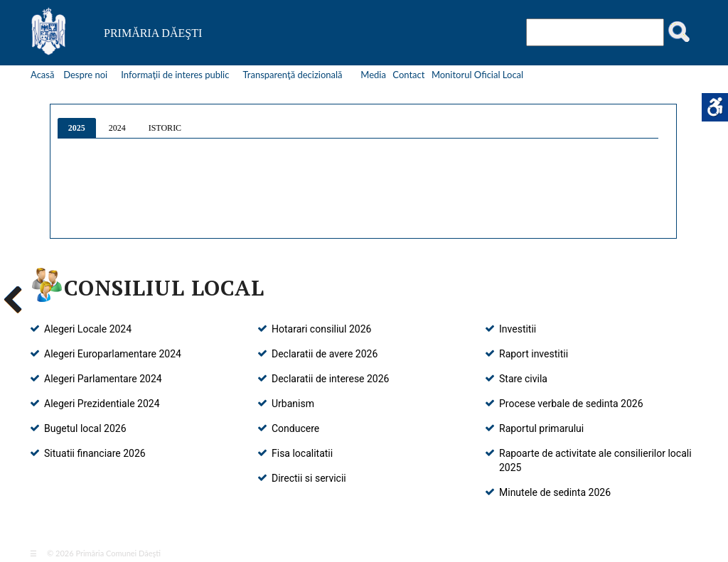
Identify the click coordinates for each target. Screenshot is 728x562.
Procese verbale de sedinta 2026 (571, 404)
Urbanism (293, 404)
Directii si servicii (309, 478)
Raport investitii (534, 354)
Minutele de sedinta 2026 (555, 492)
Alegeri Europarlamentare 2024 (113, 354)
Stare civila (523, 379)
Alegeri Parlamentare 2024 (103, 379)
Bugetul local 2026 (85, 428)
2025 (77, 128)
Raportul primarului (541, 428)
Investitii (518, 329)
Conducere (295, 428)
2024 (117, 128)
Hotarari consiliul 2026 (321, 329)
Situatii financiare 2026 (95, 453)
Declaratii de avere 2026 (325, 354)
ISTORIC (165, 128)
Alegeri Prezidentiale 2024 (102, 404)
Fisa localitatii (302, 453)
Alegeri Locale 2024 (88, 329)
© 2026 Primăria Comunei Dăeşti (100, 553)
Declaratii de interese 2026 (330, 379)
